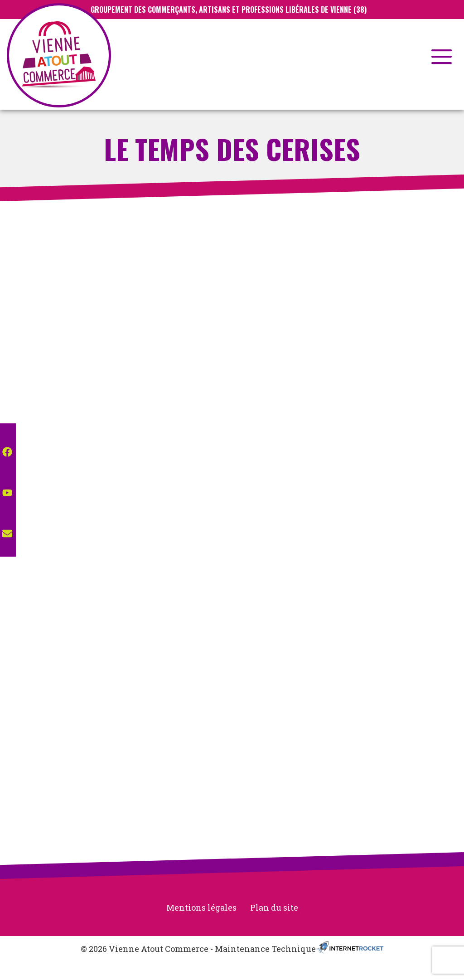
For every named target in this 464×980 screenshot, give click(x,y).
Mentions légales (201, 907)
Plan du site (274, 907)
